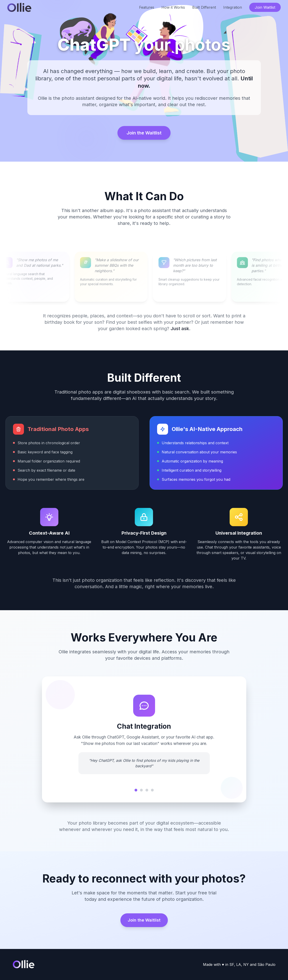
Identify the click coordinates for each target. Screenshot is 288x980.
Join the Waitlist (144, 133)
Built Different (204, 7)
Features (147, 7)
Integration (233, 7)
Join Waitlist (265, 7)
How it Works (173, 7)
